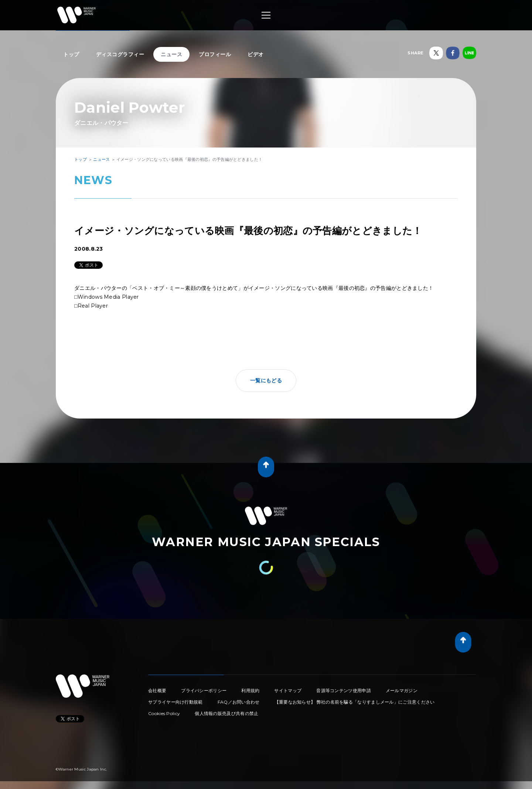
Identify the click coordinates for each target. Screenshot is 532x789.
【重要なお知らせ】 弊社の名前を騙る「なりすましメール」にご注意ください (355, 702)
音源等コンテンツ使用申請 (344, 690)
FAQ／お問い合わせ (239, 702)
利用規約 (250, 690)
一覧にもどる (266, 380)
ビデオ (256, 54)
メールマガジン (402, 690)
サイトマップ (288, 690)
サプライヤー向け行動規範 (175, 702)
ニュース (171, 54)
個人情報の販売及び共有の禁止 (226, 713)
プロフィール (215, 54)
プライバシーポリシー (204, 690)
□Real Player (91, 306)
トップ (71, 54)
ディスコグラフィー (120, 54)
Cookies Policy (164, 713)
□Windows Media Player (107, 297)
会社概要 (157, 690)
